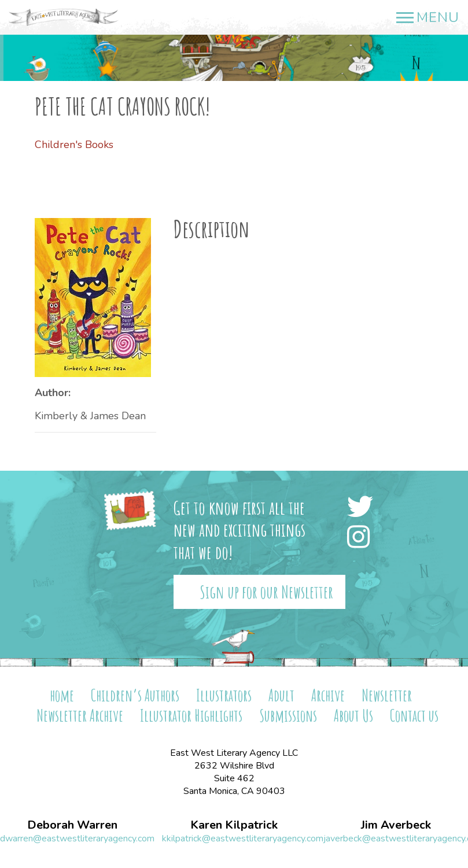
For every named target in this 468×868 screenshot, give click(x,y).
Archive (328, 695)
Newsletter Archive (80, 716)
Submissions (288, 716)
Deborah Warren (72, 825)
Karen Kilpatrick (234, 825)
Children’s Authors (135, 695)
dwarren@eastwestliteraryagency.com (77, 839)
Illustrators (224, 695)
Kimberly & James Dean (90, 416)
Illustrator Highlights (191, 716)
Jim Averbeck (396, 825)
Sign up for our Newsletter (266, 592)
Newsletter (387, 695)
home (62, 695)
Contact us (414, 716)
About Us (353, 716)
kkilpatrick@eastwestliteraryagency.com (243, 839)
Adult (281, 695)
